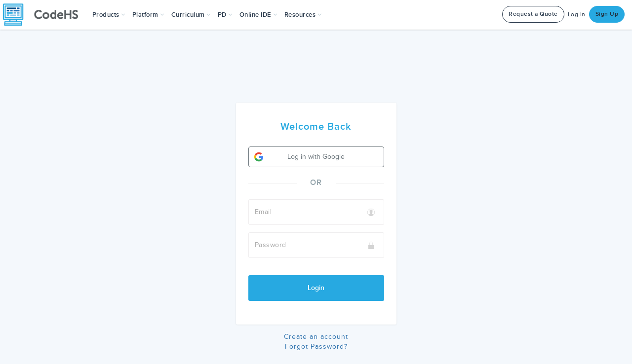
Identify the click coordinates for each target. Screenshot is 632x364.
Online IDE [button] (258, 15)
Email (263, 212)
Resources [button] (303, 15)
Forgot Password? (316, 346)
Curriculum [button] (191, 15)
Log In (577, 15)
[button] (109, 15)
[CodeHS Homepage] (44, 15)
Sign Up (607, 14)
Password (271, 245)
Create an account (316, 337)
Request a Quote (533, 14)
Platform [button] (148, 15)
